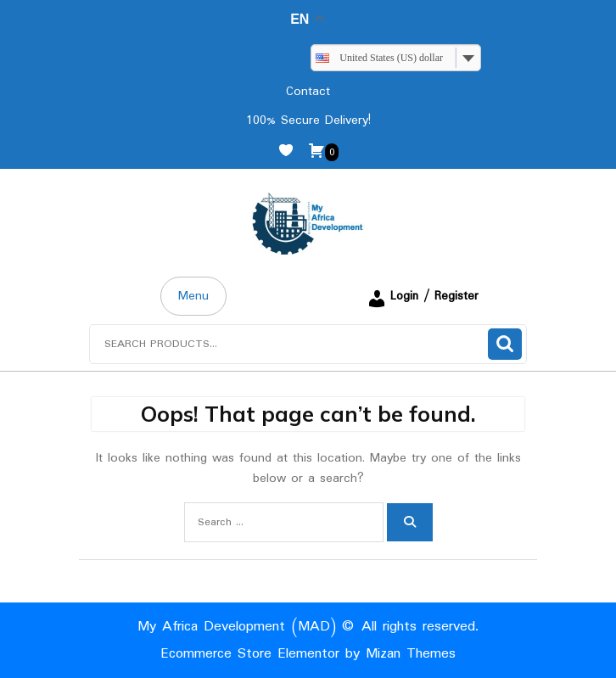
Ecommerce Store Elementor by (308, 654)
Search (505, 344)
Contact (308, 92)
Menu (193, 296)
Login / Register (423, 296)
